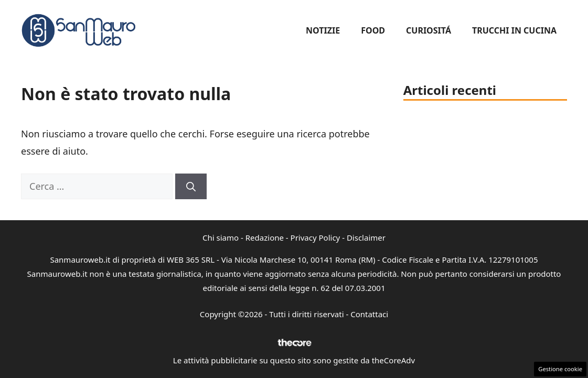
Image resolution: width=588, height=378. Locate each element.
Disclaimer (366, 237)
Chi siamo (221, 237)
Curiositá (429, 30)
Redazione (265, 237)
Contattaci (369, 314)
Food (373, 30)
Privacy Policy (316, 237)
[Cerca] (191, 186)
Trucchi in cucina (514, 30)
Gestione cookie (560, 369)
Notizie (323, 30)
